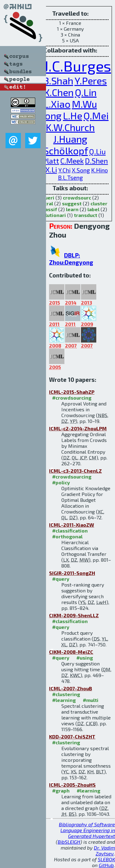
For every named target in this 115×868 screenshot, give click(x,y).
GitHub (106, 865)
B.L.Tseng (70, 178)
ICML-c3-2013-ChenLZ (75, 471)
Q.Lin (86, 92)
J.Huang (70, 139)
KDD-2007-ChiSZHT (72, 736)
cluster (99, 203)
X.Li (51, 170)
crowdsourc (77, 198)
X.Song (81, 170)
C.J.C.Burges (71, 66)
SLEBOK (106, 859)
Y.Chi (64, 170)
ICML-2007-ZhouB (71, 688)
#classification (70, 531)
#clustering (66, 694)
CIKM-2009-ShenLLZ (74, 615)
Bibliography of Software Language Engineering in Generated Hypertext (87, 830)
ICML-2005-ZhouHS (72, 785)
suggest (72, 203)
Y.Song (47, 115)
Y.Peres (91, 80)
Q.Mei (96, 115)
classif (49, 209)
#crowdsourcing (72, 398)
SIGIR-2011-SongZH (72, 573)
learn (72, 209)
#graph (61, 790)
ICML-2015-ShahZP (72, 392)
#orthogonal (67, 536)
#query (61, 579)
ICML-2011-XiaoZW (72, 525)
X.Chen (59, 92)
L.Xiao (57, 104)
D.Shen (96, 161)
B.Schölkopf (61, 150)
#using (85, 658)
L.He (73, 115)
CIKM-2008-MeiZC (71, 652)
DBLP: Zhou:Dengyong (71, 259)
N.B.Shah (54, 80)
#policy (61, 482)
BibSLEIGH (69, 842)
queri (48, 198)
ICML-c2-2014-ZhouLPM (78, 428)
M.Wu (84, 104)
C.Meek (72, 161)
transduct (86, 215)
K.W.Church (70, 127)
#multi (91, 700)
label (93, 209)
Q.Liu (98, 151)
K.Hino (100, 170)
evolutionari (51, 215)
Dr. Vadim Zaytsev (104, 851)
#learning (64, 700)
